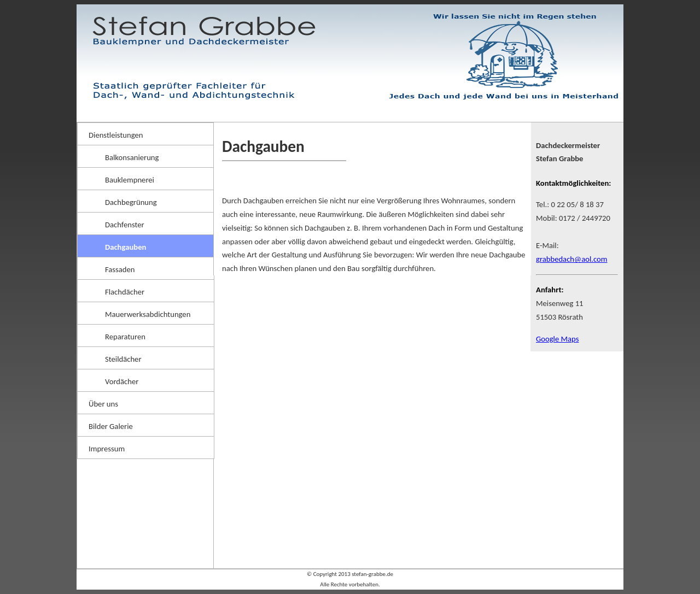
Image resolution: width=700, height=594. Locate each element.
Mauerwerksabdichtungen (148, 314)
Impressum (107, 449)
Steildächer (123, 359)
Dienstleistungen (116, 135)
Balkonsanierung (132, 157)
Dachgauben (126, 247)
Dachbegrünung (131, 202)
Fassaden (120, 269)
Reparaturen (125, 337)
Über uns (103, 404)
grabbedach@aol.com (571, 259)
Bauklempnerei (130, 180)
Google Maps (557, 339)
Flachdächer (125, 292)
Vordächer (122, 381)
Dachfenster (125, 225)
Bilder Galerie (111, 426)
